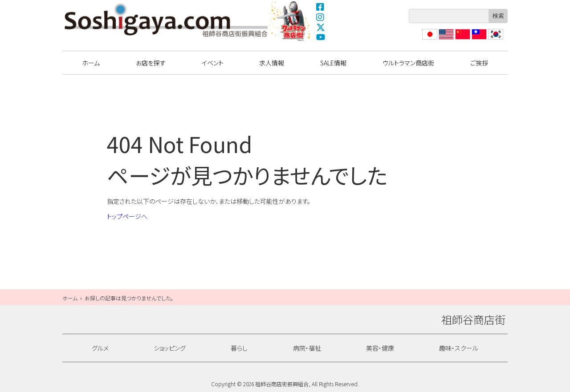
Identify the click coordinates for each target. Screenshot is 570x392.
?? (491, 39)
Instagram (321, 17)
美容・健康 (380, 348)
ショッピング (170, 348)
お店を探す (151, 63)
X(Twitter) (321, 27)
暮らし (239, 348)
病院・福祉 (307, 348)
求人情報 (272, 63)
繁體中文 (478, 39)
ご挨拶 (479, 63)
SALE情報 (333, 63)
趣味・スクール (459, 348)
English (446, 39)
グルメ (100, 348)
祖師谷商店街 (166, 20)
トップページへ (127, 216)
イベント (213, 63)
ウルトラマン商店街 (291, 21)
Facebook (321, 7)
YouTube (321, 37)
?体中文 (462, 39)
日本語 (429, 39)
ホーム (91, 63)
